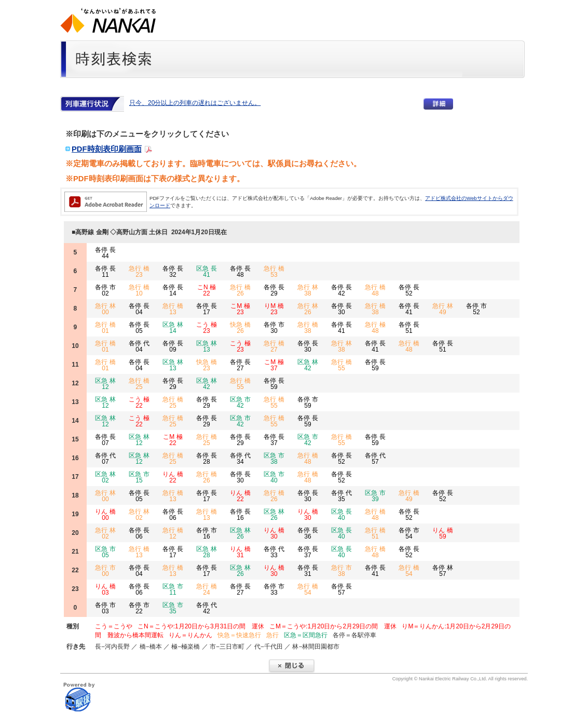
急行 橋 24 (206, 589)
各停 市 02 (105, 290)
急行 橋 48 (375, 290)
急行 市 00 (105, 571)
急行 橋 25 (139, 384)
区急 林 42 (307, 365)
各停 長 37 (274, 440)
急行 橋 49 (409, 496)
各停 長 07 (105, 440)
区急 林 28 (206, 552)
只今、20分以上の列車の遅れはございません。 (195, 103)
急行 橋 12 (173, 533)
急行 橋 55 (341, 365)
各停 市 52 (476, 309)
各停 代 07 (105, 459)
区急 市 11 (173, 589)
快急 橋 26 (240, 328)
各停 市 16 (206, 533)
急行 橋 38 (375, 309)
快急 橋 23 (206, 365)
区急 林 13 (206, 346)
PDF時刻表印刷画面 (107, 149)
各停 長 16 (240, 515)
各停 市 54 (409, 533)
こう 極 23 (206, 328)
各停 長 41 (409, 309)
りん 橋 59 (442, 533)
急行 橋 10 (139, 290)
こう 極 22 (139, 402)
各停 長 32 (173, 272)
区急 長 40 (341, 515)
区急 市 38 (274, 459)
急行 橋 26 (240, 290)
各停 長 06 (173, 515)
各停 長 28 (206, 459)
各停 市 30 (274, 328)
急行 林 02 (139, 515)
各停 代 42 (206, 608)
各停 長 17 (206, 309)
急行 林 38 (307, 290)
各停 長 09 (173, 346)
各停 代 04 (139, 346)
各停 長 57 (341, 589)
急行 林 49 (442, 309)
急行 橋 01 (105, 328)
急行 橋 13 (173, 309)
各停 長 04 (139, 309)
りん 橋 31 (240, 552)
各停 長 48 (240, 272)
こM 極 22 (173, 440)
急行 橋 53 (274, 272)
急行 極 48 (375, 328)
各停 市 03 (105, 608)
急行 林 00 (105, 309)
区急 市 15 (139, 477)
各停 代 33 (274, 552)
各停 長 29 (274, 290)
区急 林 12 (105, 384)
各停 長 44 (105, 253)
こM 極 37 (274, 365)
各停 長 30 (341, 309)
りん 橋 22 (173, 477)
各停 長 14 (173, 290)
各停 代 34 (240, 459)
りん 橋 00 (105, 515)
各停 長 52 (409, 290)
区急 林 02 (105, 477)
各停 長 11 (105, 272)
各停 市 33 (274, 589)
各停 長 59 (375, 365)
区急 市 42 (240, 402)
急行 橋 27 (274, 346)
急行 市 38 (341, 571)
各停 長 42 (341, 290)
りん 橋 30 (307, 515)
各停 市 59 (307, 402)
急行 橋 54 (409, 571)
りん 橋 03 (105, 589)
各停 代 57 (375, 459)
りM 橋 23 (274, 309)
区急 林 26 (274, 515)
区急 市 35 (173, 608)
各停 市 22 (139, 608)
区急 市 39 (375, 496)
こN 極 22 (207, 290)
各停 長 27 (240, 365)
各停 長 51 (409, 328)
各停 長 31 (307, 571)
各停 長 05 (139, 328)
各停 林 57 (442, 571)
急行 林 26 (307, 309)
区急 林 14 (173, 328)
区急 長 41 (206, 272)
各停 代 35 (341, 496)
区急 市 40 (274, 477)
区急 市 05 (105, 552)
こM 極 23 (240, 309)
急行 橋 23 (139, 272)
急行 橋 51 (375, 533)
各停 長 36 (307, 533)
